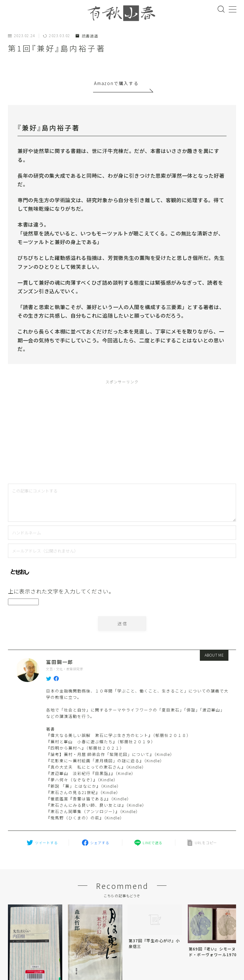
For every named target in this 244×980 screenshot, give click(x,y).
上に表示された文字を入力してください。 (61, 591)
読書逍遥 (87, 36)
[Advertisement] (71, 430)
